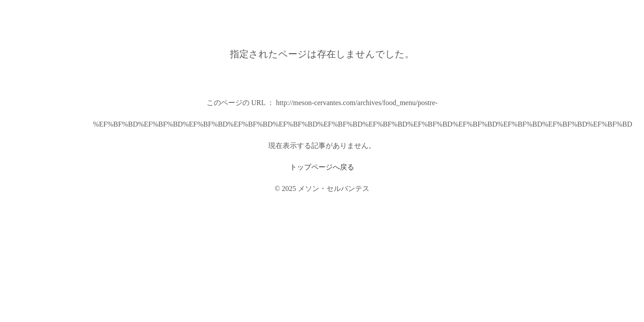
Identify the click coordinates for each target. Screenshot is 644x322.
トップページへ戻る (322, 167)
